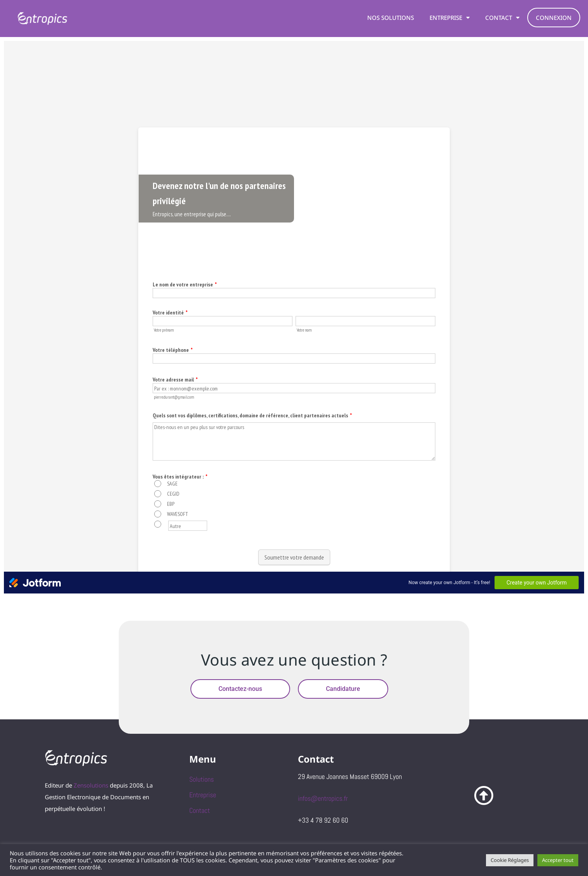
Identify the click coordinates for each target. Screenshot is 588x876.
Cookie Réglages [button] (510, 860)
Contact (502, 18)
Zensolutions (91, 785)
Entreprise (450, 18)
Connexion (554, 18)
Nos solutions (391, 18)
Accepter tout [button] (558, 860)
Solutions (202, 779)
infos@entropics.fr (323, 798)
